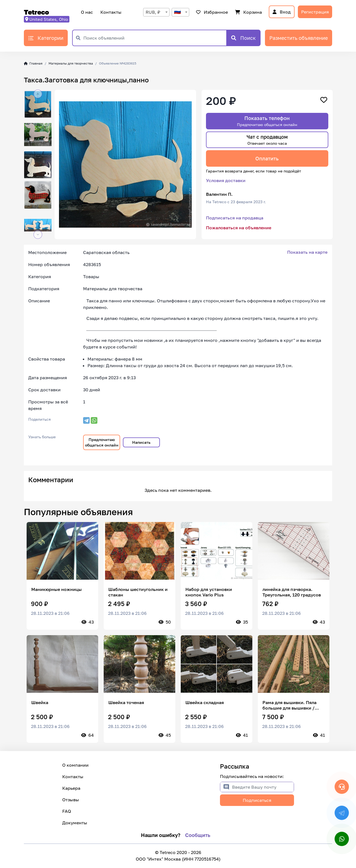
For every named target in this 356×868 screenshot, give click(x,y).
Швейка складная (205, 702)
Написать (141, 442)
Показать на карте (307, 252)
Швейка (40, 702)
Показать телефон (267, 121)
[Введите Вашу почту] (263, 787)
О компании (75, 765)
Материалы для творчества (71, 63)
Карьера (71, 788)
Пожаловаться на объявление (239, 228)
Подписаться (257, 800)
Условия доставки (226, 180)
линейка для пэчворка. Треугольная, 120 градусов (292, 592)
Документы (75, 823)
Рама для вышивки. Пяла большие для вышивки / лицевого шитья (289, 705)
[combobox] (156, 12)
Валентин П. (219, 194)
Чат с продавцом (267, 140)
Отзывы (71, 800)
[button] (38, 94)
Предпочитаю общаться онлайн (102, 442)
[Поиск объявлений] (155, 38)
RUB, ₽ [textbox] (153, 12)
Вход (282, 12)
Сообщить (198, 835)
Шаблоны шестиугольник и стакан (138, 592)
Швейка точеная (126, 702)
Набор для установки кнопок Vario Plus (209, 592)
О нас (87, 12)
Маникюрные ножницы (56, 589)
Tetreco (36, 12)
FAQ (67, 811)
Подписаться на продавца (235, 218)
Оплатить (267, 158)
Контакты (110, 12)
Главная (33, 63)
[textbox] (180, 12)
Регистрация (315, 12)
